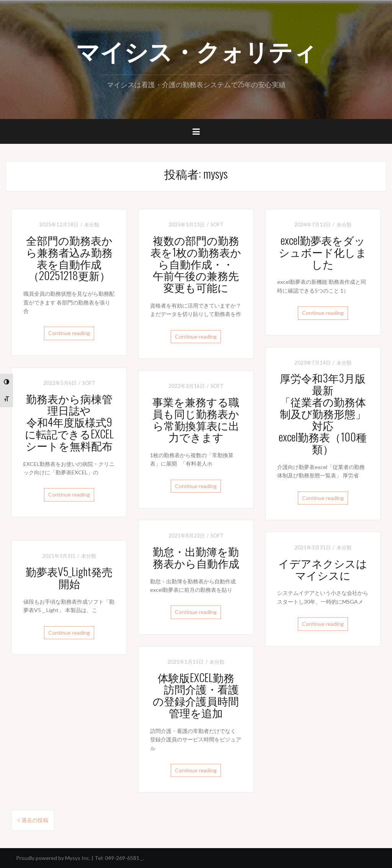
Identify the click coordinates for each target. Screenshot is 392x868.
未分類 (92, 225)
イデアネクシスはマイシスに (323, 569)
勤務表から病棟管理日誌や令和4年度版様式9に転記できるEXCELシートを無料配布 (69, 422)
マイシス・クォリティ (196, 50)
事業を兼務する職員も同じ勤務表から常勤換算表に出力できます (196, 419)
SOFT (217, 225)
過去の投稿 (35, 820)
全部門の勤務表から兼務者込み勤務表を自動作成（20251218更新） (69, 258)
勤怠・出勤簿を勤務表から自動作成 (196, 557)
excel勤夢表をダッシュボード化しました (323, 252)
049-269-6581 (122, 858)
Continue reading (69, 333)
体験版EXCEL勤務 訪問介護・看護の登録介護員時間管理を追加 (196, 695)
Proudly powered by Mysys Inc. (53, 858)
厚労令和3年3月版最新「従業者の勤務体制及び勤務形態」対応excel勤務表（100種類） (323, 413)
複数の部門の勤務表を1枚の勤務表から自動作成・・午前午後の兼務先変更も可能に (196, 264)
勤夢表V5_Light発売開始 (69, 577)
